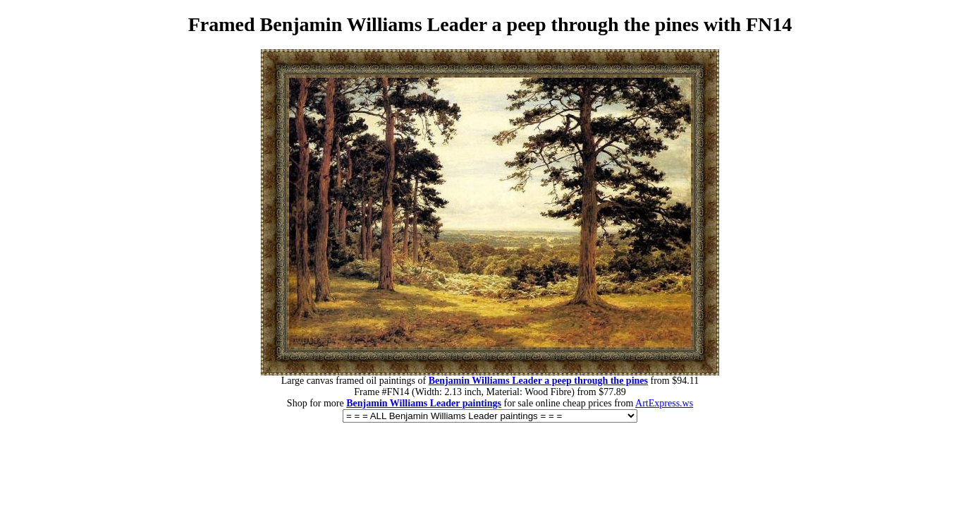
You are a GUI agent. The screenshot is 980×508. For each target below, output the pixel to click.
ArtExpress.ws (664, 403)
